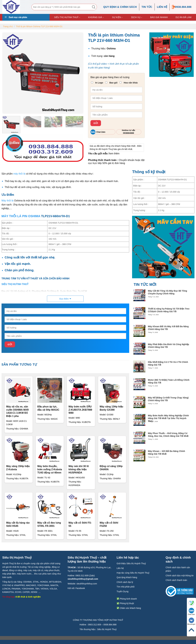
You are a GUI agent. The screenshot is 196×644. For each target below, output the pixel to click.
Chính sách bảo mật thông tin (180, 576)
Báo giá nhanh (159, 17)
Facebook (80, 588)
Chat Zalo (191, 612)
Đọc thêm (64, 299)
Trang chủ (8, 26)
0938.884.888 (182, 7)
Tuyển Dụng (123, 591)
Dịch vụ (137, 17)
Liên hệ (162, 7)
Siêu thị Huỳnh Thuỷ (67, 17)
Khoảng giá (96, 17)
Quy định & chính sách (120, 7)
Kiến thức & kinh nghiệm (28, 597)
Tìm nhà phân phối (126, 587)
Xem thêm (114, 154)
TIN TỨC (147, 7)
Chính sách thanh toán (176, 580)
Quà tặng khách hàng (127, 577)
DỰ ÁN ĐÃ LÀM (183, 17)
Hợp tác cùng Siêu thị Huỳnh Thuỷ (133, 573)
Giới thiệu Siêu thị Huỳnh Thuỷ (131, 563)
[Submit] (94, 7)
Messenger (191, 621)
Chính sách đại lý (125, 582)
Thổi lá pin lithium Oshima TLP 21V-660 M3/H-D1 (39, 26)
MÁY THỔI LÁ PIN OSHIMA (21, 216)
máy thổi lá (19, 174)
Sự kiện (117, 17)
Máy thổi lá (7, 201)
